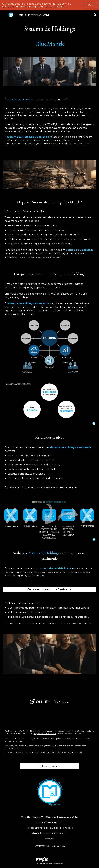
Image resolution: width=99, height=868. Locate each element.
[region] (49, 5)
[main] (49, 36)
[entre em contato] (49, 766)
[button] (4, 15)
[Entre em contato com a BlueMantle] (49, 589)
